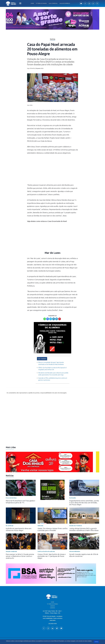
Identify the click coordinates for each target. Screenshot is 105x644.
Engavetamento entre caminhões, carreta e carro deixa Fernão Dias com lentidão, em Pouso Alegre (84, 499)
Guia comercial (53, 3)
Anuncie (53, 602)
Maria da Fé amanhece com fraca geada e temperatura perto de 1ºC (20, 498)
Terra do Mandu (68, 637)
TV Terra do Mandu (52, 600)
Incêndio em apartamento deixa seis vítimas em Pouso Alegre (19, 526)
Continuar (96, 642)
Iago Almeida (31, 68)
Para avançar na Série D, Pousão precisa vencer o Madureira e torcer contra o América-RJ (20, 552)
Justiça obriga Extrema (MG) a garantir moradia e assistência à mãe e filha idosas (84, 526)
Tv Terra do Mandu (41, 3)
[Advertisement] (53, 170)
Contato (52, 604)
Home (32, 3)
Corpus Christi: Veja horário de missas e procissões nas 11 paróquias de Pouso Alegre (52, 552)
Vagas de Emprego (65, 3)
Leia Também (42, 355)
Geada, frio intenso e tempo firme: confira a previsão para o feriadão (52, 526)
